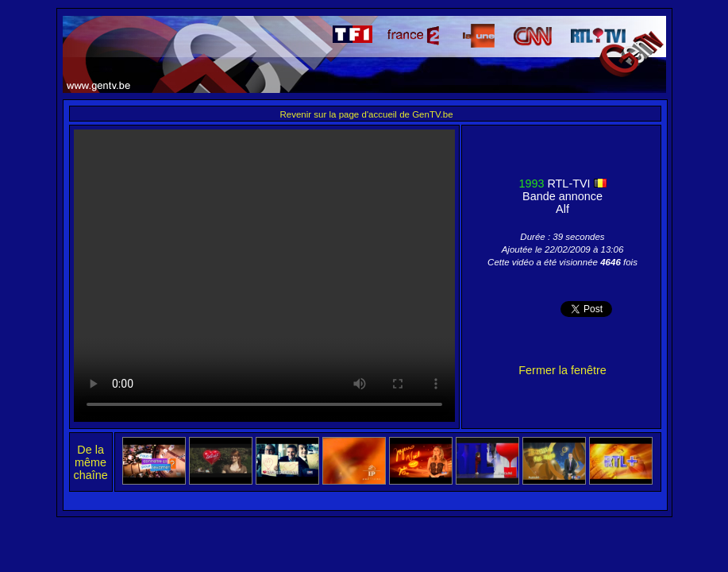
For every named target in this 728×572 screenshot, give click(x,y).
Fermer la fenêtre (562, 370)
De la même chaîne (91, 462)
